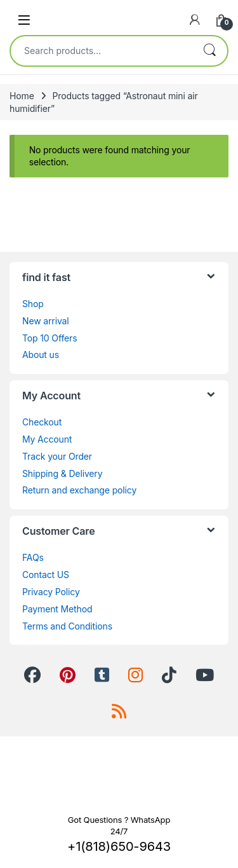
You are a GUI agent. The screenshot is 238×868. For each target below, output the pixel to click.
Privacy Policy (51, 592)
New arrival (46, 321)
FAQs (33, 557)
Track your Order (57, 456)
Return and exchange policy (79, 490)
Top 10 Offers (50, 338)
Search (209, 51)
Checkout (42, 422)
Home (22, 96)
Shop (33, 304)
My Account (47, 439)
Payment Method (57, 609)
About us (41, 355)
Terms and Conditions (67, 626)
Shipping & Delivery (62, 473)
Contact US (46, 575)
